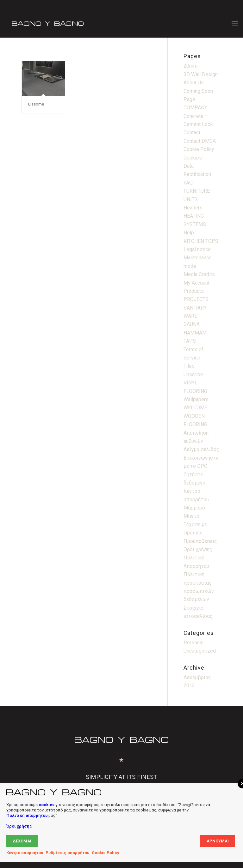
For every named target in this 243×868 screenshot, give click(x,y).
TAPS (190, 341)
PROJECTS (196, 299)
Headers (193, 208)
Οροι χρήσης (198, 549)
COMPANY (195, 108)
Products (194, 291)
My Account (196, 283)
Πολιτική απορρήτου (27, 815)
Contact (192, 133)
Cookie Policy (199, 149)
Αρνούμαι (218, 841)
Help (189, 233)
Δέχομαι (22, 841)
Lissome (36, 104)
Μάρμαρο (194, 508)
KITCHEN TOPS (201, 241)
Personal (193, 643)
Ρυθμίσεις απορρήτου (67, 853)
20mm (190, 66)
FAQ (188, 183)
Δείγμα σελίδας (201, 449)
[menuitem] (235, 23)
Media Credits (199, 274)
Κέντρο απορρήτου (25, 853)
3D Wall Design (201, 74)
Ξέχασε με (195, 524)
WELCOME (195, 408)
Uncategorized (200, 651)
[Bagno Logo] (47, 23)
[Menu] (235, 23)
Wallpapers (196, 399)
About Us (194, 83)
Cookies (193, 158)
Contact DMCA (200, 141)
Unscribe (193, 374)
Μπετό (191, 516)
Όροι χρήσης (19, 826)
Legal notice (197, 249)
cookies (47, 805)
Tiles (189, 366)
